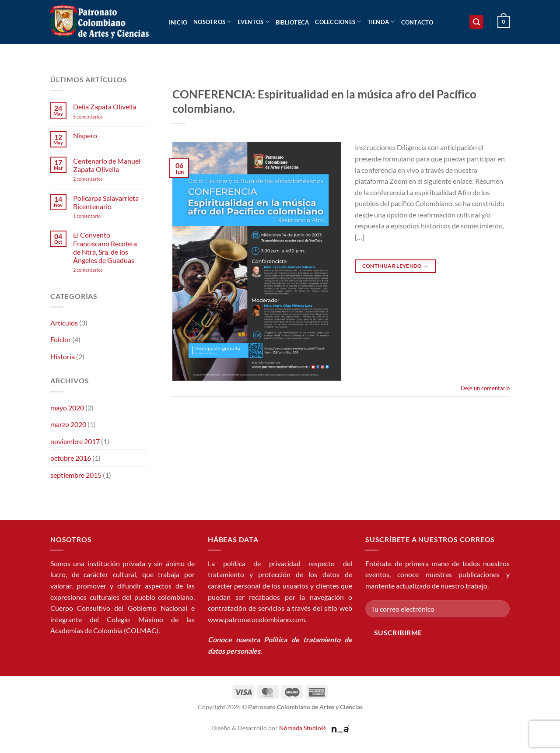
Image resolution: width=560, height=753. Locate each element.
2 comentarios (100, 179)
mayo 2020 (67, 408)
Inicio (178, 22)
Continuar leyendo (395, 266)
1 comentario (100, 216)
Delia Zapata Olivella (105, 107)
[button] (476, 22)
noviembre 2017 (75, 441)
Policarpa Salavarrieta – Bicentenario (108, 202)
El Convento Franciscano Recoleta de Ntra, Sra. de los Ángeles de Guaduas (105, 247)
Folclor (61, 339)
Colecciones (338, 22)
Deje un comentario (485, 388)
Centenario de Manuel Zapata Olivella (107, 165)
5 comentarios (96, 117)
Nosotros (212, 22)
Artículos (64, 323)
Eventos (254, 22)
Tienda (381, 22)
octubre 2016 (71, 458)
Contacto (417, 22)
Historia (63, 356)
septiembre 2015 (76, 475)
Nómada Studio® (303, 728)
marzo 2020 (68, 424)
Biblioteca (292, 22)
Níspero (85, 135)
